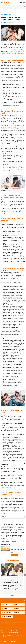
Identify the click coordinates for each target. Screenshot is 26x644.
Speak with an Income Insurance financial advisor (12, 507)
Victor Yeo (4, 22)
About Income (4, 627)
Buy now (15, 555)
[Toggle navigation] (24, 3)
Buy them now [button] (4, 601)
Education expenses (6, 223)
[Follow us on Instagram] (2, 641)
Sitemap (18, 631)
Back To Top (22, 601)
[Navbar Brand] (5, 2)
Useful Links (4, 624)
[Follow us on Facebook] (5, 641)
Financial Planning (13, 541)
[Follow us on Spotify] (15, 641)
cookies (6, 635)
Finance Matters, (4, 14)
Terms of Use (4, 632)
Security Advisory (11, 631)
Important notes (4, 516)
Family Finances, (6, 541)
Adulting (6, 592)
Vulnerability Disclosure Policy (13, 632)
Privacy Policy (4, 631)
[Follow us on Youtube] (12, 641)
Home (2, 11)
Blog (5, 11)
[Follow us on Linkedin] (9, 641)
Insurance (3, 621)
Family (9, 14)
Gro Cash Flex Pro (12, 254)
